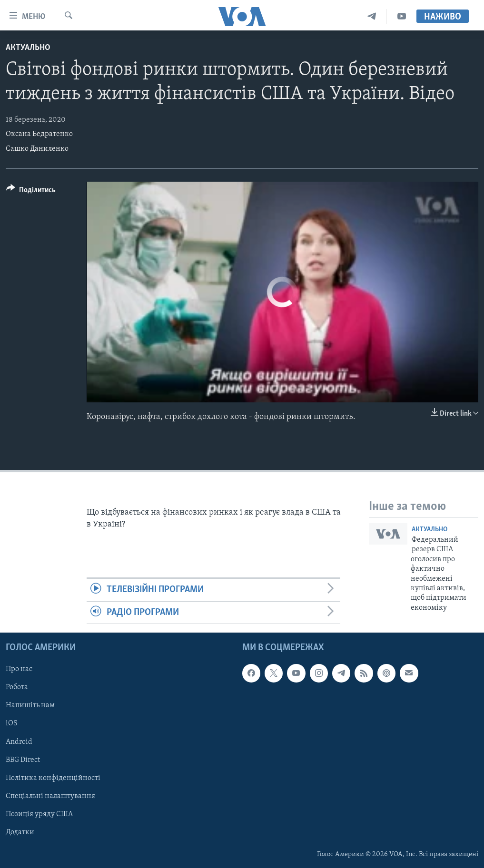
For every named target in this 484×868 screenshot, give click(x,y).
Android (19, 741)
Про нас (19, 669)
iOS (12, 723)
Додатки (20, 832)
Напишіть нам (30, 705)
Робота (17, 687)
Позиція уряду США (39, 814)
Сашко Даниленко (37, 149)
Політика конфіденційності (53, 778)
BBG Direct (23, 760)
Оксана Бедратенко (39, 134)
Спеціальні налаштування (50, 796)
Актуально (28, 48)
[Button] (31, 191)
